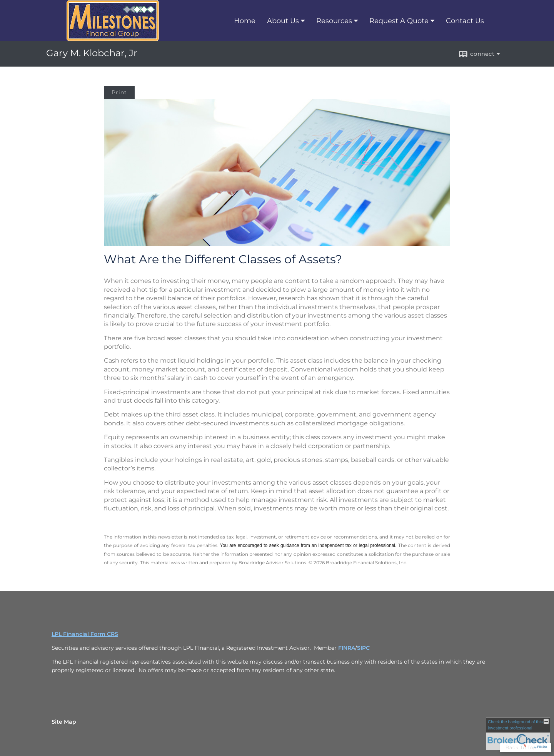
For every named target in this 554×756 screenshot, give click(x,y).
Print (119, 92)
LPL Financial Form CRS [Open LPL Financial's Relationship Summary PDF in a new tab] (85, 634)
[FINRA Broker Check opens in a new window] (518, 734)
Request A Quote (399, 21)
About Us (283, 21)
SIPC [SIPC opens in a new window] (363, 648)
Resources (334, 21)
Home (245, 21)
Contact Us (465, 21)
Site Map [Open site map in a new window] (64, 722)
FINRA (347, 648)
